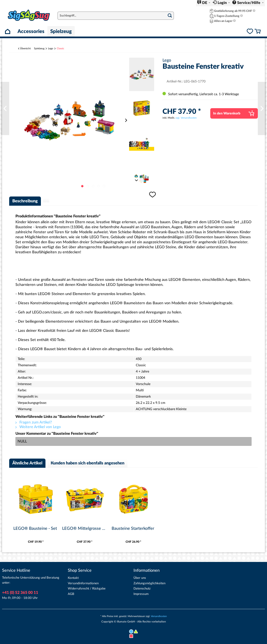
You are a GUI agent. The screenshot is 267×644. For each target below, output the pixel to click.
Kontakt (73, 578)
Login (223, 3)
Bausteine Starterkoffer (133, 529)
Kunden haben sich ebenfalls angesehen (88, 463)
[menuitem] (204, 3)
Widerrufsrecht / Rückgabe (87, 589)
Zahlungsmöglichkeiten (149, 583)
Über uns (140, 578)
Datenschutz (142, 589)
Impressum (141, 594)
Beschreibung (25, 201)
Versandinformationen (83, 583)
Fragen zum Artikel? (34, 422)
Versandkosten (159, 616)
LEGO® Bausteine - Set (35, 529)
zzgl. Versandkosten (186, 118)
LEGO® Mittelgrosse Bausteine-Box (84, 529)
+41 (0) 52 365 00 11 (20, 593)
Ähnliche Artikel (27, 463)
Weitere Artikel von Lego (38, 427)
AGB (71, 594)
